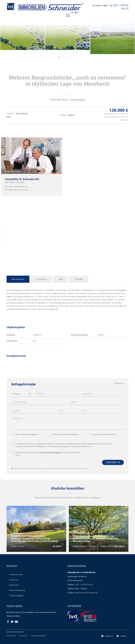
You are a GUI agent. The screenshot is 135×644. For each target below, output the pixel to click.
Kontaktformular (16, 574)
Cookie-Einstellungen (38, 636)
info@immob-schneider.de (86, 593)
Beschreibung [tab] (18, 279)
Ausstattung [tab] (41, 279)
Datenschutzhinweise (51, 542)
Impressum (14, 580)
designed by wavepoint (15, 632)
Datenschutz (14, 585)
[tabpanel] (67, 300)
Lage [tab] (61, 279)
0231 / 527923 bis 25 (84, 584)
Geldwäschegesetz (16, 595)
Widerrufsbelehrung (17, 590)
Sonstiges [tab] (79, 279)
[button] (107, 636)
